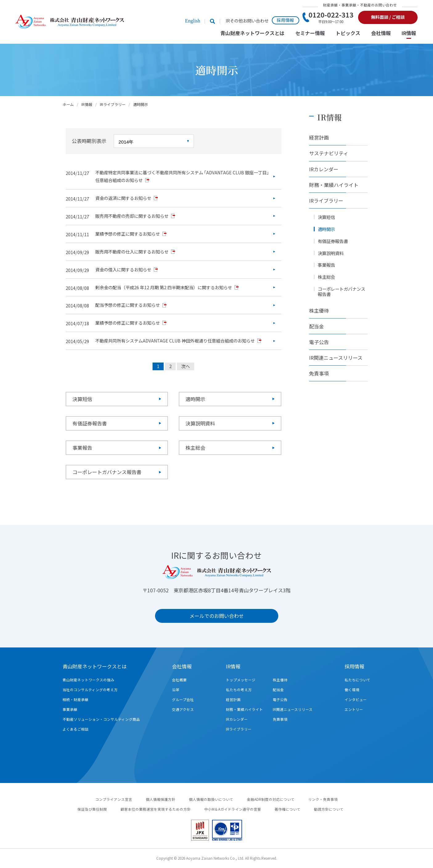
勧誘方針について (329, 809)
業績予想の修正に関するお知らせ (128, 234)
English (192, 21)
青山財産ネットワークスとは (252, 33)
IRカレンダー (324, 169)
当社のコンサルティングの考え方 (90, 690)
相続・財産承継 (76, 700)
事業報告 (82, 448)
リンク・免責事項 (323, 799)
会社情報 (381, 33)
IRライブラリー (113, 104)
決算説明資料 (200, 423)
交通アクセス (183, 709)
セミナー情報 (310, 33)
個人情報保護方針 (161, 799)
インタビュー (356, 700)
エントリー (354, 709)
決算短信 (82, 399)
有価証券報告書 (90, 423)
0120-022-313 (331, 17)
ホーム (68, 104)
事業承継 (70, 709)
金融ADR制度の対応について (271, 799)
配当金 (317, 326)
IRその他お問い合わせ (247, 21)
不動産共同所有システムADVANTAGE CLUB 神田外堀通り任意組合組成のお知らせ (175, 341)
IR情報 (409, 33)
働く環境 (352, 690)
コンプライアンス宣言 (114, 799)
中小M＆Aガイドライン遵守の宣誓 (233, 809)
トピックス (348, 33)
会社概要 (179, 680)
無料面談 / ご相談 (388, 17)
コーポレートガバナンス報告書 (107, 472)
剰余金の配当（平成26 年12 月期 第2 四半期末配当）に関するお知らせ (164, 287)
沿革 (176, 690)
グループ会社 (183, 700)
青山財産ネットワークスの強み (88, 680)
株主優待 (319, 310)
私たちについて (357, 680)
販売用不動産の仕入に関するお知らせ (132, 252)
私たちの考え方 (239, 690)
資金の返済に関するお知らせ (123, 198)
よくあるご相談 (76, 729)
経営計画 (319, 137)
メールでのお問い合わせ (217, 616)
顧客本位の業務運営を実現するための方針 (156, 809)
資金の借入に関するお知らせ (123, 270)
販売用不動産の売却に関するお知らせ (132, 216)
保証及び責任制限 (92, 809)
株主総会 (195, 448)
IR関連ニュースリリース (336, 358)
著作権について (288, 809)
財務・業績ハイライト (334, 185)
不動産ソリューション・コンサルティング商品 (101, 719)
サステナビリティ (329, 153)
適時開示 (195, 399)
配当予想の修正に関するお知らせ (128, 305)
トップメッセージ (241, 680)
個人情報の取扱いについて (211, 799)
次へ (186, 366)
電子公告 (319, 342)
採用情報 (285, 20)
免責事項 (319, 373)
